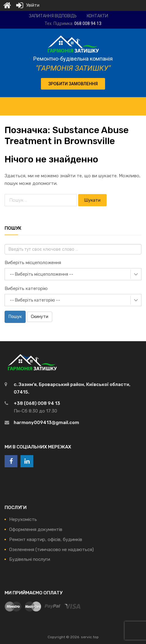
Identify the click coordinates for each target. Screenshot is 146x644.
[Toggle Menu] (138, 103)
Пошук (15, 317)
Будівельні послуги (30, 559)
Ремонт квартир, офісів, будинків (46, 540)
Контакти (97, 16)
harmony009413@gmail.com (46, 423)
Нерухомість (23, 519)
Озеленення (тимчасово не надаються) (51, 550)
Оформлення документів (36, 529)
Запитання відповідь (53, 16)
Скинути (40, 317)
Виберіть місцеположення (33, 263)
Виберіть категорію (26, 288)
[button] (73, 84)
